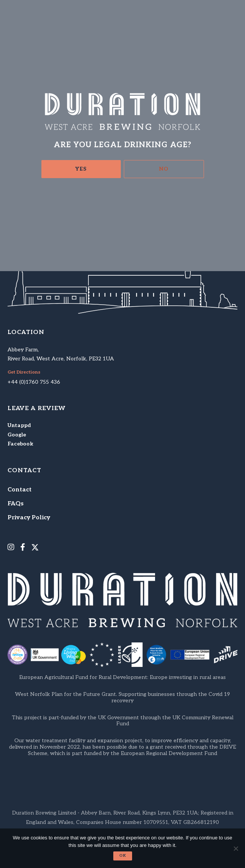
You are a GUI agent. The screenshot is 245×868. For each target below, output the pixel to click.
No (164, 169)
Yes (81, 169)
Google (17, 435)
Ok (123, 856)
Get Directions (24, 372)
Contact (20, 490)
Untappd (19, 425)
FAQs (16, 504)
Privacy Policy (29, 518)
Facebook (20, 444)
